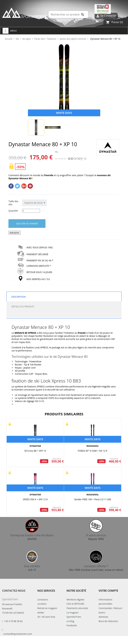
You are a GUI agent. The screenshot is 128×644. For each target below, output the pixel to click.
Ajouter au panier (27, 224)
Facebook (72, 625)
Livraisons (43, 600)
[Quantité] (31, 211)
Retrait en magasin (47, 608)
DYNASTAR (35, 446)
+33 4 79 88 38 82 (13, 621)
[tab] (64, 314)
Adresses (103, 617)
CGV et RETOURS (75, 604)
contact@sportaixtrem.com (18, 634)
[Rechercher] (68, 14)
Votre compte (108, 591)
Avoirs (102, 613)
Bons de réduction (108, 621)
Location (42, 604)
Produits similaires (64, 414)
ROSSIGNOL (93, 446)
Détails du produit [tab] (23, 306)
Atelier (41, 613)
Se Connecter (106, 16)
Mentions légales (76, 600)
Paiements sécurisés (77, 608)
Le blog (70, 621)
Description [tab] (19, 297)
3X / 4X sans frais (46, 617)
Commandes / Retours (110, 608)
